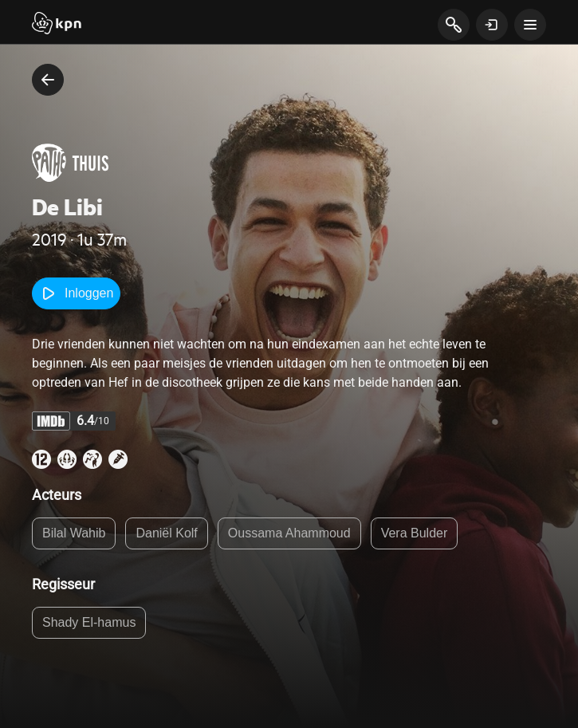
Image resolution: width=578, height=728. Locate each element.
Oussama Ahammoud (289, 533)
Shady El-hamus (89, 622)
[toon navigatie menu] (530, 25)
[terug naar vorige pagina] (48, 80)
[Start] (57, 25)
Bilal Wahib (74, 533)
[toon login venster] (492, 25)
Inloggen (76, 293)
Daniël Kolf (166, 533)
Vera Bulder (415, 533)
